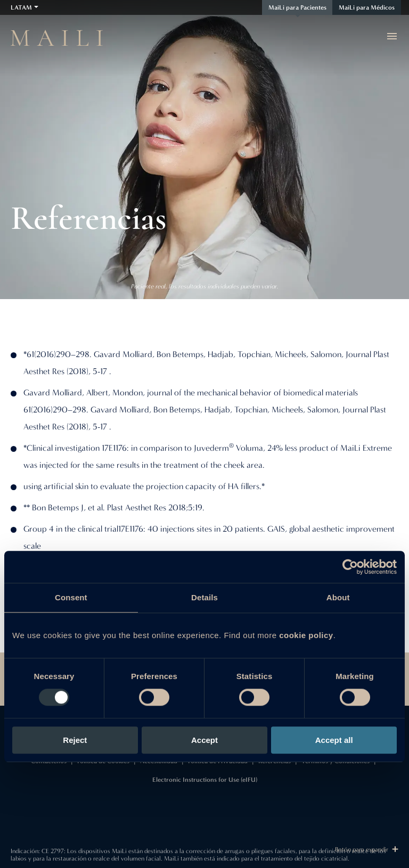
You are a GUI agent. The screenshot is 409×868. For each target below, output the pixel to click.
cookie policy (306, 635)
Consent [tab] (71, 597)
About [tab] (338, 597)
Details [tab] (204, 597)
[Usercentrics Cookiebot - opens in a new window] (350, 567)
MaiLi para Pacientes (297, 7)
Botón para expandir (367, 849)
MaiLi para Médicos (367, 7)
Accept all (334, 740)
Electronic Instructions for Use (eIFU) (205, 780)
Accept (204, 740)
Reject (75, 740)
